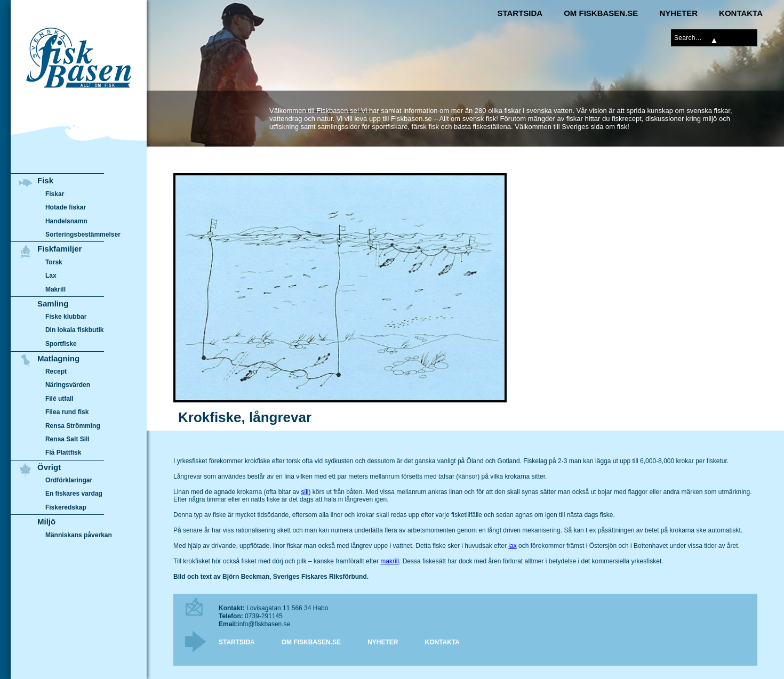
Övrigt (49, 467)
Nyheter (678, 13)
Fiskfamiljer (59, 249)
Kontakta (741, 13)
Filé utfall (59, 399)
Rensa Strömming (73, 426)
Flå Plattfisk (63, 452)
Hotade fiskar (66, 207)
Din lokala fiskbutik (75, 330)
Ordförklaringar (69, 480)
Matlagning (58, 358)
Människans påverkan (79, 535)
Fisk (45, 180)
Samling (53, 304)
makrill (390, 561)
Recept (56, 371)
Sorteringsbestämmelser (83, 235)
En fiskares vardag (74, 494)
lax (512, 546)
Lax (51, 276)
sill (305, 492)
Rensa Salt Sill (67, 439)
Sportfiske (61, 344)
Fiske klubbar (66, 317)
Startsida (520, 13)
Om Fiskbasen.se (601, 13)
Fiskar (55, 194)
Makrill (55, 289)
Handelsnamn (66, 221)
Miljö (46, 522)
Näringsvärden (68, 385)
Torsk (54, 262)
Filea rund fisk (67, 412)
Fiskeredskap (66, 507)
